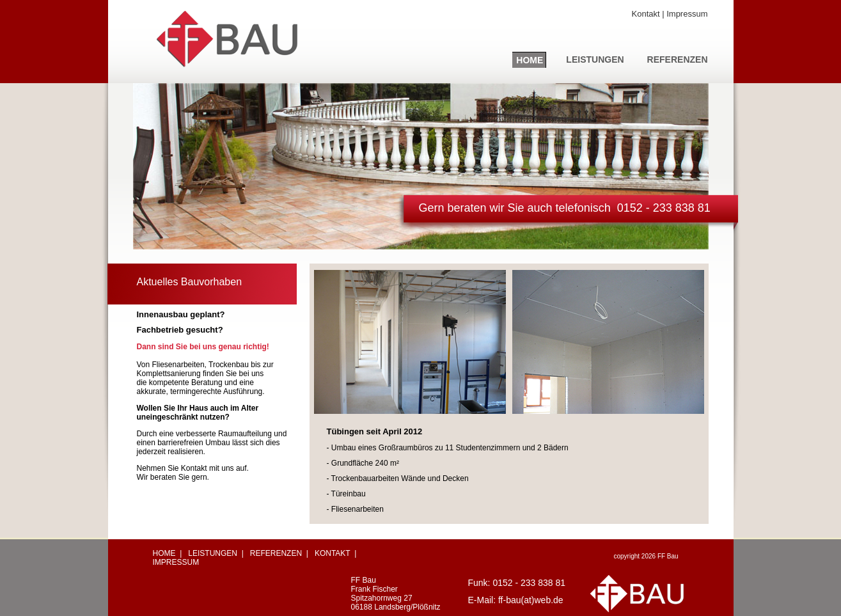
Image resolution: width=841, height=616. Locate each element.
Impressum (687, 14)
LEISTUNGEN (595, 59)
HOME (530, 60)
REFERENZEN (678, 59)
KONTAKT (333, 553)
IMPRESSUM (176, 562)
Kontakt (646, 14)
